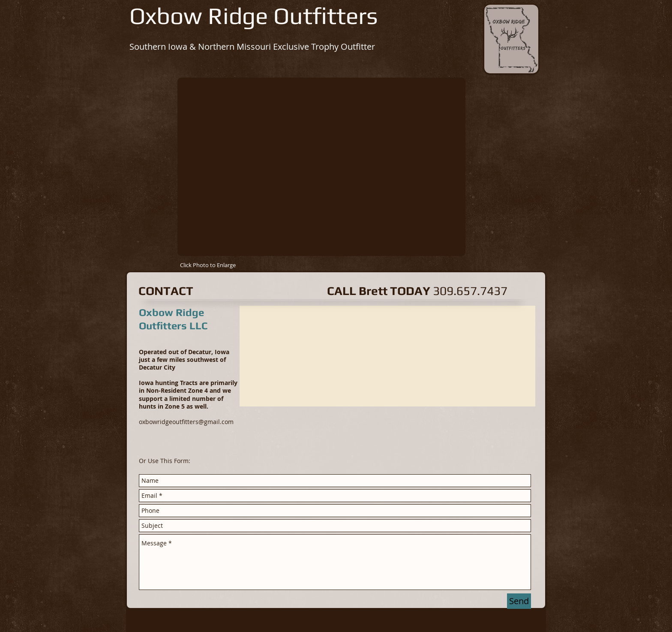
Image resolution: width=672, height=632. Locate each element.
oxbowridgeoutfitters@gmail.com (186, 422)
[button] (321, 167)
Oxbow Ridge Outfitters (254, 15)
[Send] (519, 601)
